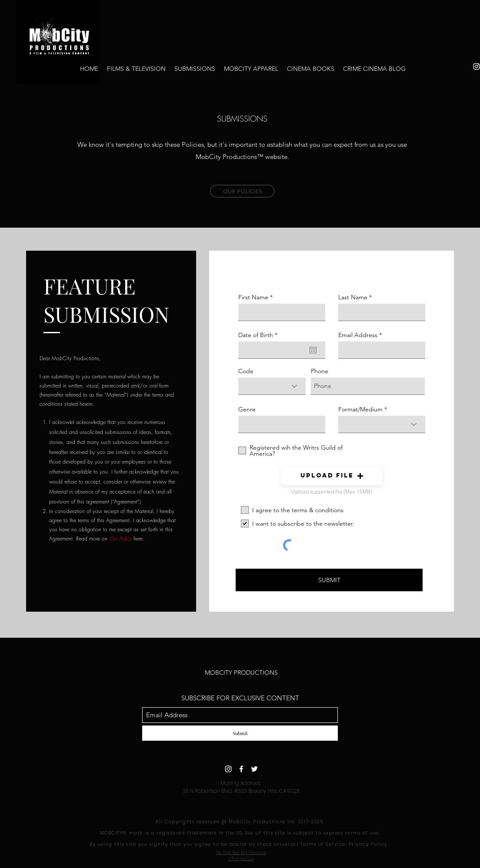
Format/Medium (360, 409)
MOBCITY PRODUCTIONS (241, 673)
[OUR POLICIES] (242, 191)
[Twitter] (254, 769)
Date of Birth (260, 335)
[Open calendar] (313, 350)
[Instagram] (228, 769)
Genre (247, 409)
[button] (332, 476)
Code (246, 371)
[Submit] (240, 733)
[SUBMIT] (329, 580)
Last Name (353, 297)
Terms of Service (323, 844)
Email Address (358, 335)
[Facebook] (241, 769)
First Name (253, 297)
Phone (320, 371)
